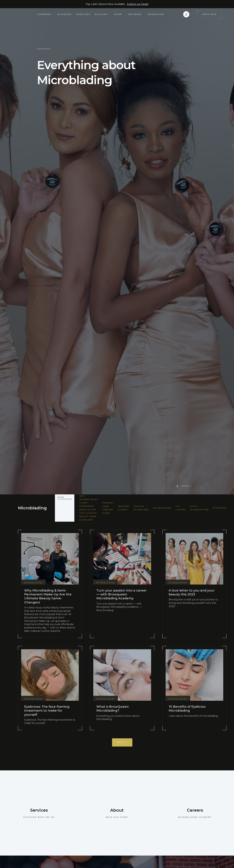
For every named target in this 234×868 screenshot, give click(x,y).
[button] (45, 14)
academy (65, 14)
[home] (24, 14)
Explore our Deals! (138, 4)
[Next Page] (122, 742)
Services (83, 14)
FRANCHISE (156, 14)
